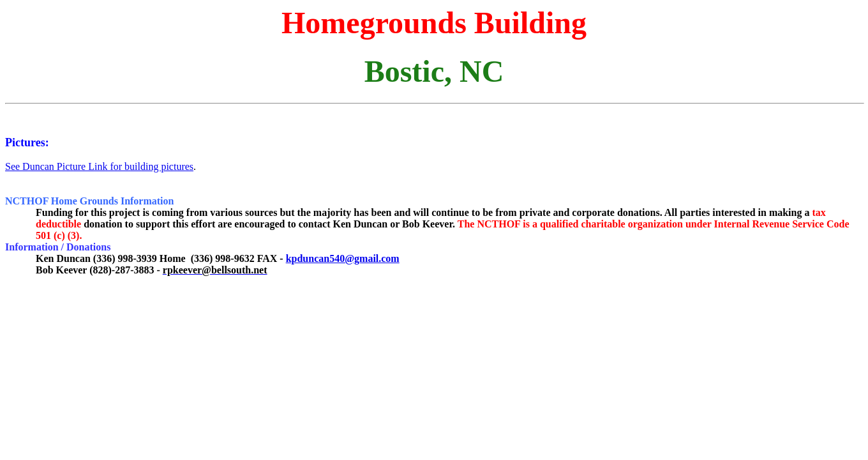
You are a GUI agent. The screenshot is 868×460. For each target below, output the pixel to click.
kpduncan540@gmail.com (343, 258)
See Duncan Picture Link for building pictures (99, 166)
